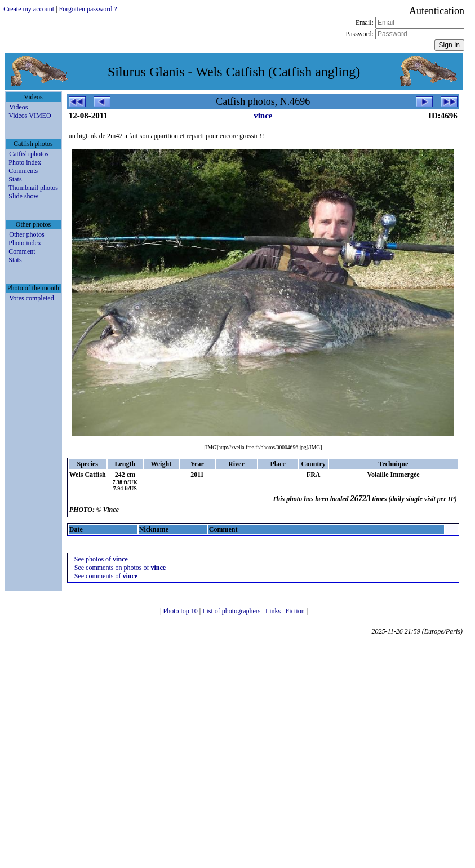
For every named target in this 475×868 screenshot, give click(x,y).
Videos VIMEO (30, 116)
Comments (23, 171)
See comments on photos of (120, 568)
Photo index (25, 162)
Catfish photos (29, 154)
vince (263, 116)
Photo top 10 (181, 611)
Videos (18, 107)
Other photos (26, 234)
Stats (15, 179)
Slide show (23, 196)
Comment (22, 251)
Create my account (29, 9)
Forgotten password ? (88, 9)
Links (274, 611)
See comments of (106, 576)
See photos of (101, 559)
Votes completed (31, 298)
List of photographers (232, 611)
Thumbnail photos (33, 188)
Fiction (296, 611)
